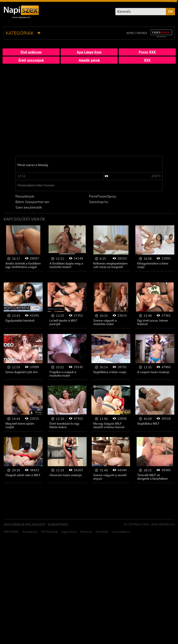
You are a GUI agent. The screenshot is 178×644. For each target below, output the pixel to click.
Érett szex (23, 248)
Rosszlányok (25, 197)
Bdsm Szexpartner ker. (33, 202)
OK (170, 12)
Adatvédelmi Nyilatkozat (24, 525)
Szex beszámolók (29, 208)
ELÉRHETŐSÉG (58, 525)
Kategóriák (23, 33)
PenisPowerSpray (103, 197)
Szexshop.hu (99, 202)
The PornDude (49, 532)
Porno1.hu (86, 532)
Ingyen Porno (69, 532)
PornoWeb (102, 532)
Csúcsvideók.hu (121, 532)
